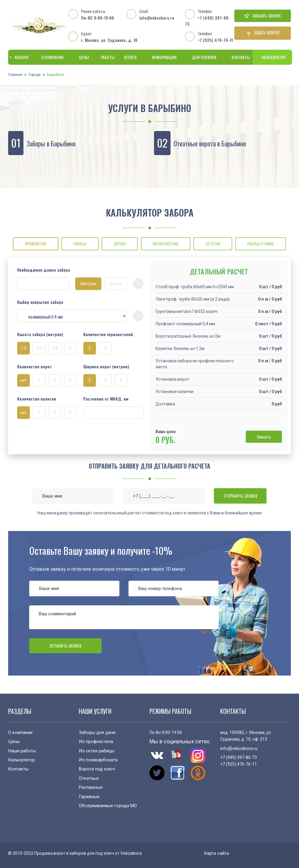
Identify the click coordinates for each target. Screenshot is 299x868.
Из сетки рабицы (97, 751)
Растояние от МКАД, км (106, 399)
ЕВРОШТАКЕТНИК (166, 244)
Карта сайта (216, 853)
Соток (116, 284)
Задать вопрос (263, 33)
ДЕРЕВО (120, 244)
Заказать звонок (263, 16)
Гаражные (89, 797)
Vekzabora (131, 853)
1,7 (39, 348)
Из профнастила (96, 742)
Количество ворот (34, 367)
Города (35, 75)
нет (24, 380)
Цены (81, 57)
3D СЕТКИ (213, 244)
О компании (51, 57)
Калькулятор (272, 57)
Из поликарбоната (98, 760)
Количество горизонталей (108, 334)
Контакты (238, 57)
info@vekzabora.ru (157, 18)
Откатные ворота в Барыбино (210, 143)
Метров (88, 284)
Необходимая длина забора (44, 270)
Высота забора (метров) (40, 334)
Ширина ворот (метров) (106, 367)
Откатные (89, 778)
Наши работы (22, 751)
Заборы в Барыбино (51, 143)
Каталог (19, 57)
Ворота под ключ (97, 769)
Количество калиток (37, 399)
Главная (15, 75)
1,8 (55, 348)
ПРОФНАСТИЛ (36, 244)
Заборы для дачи (97, 732)
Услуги (129, 57)
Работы (105, 57)
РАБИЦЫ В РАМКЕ (261, 244)
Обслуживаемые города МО (108, 806)
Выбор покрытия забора (40, 302)
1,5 (24, 348)
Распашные (91, 787)
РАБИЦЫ (80, 244)
